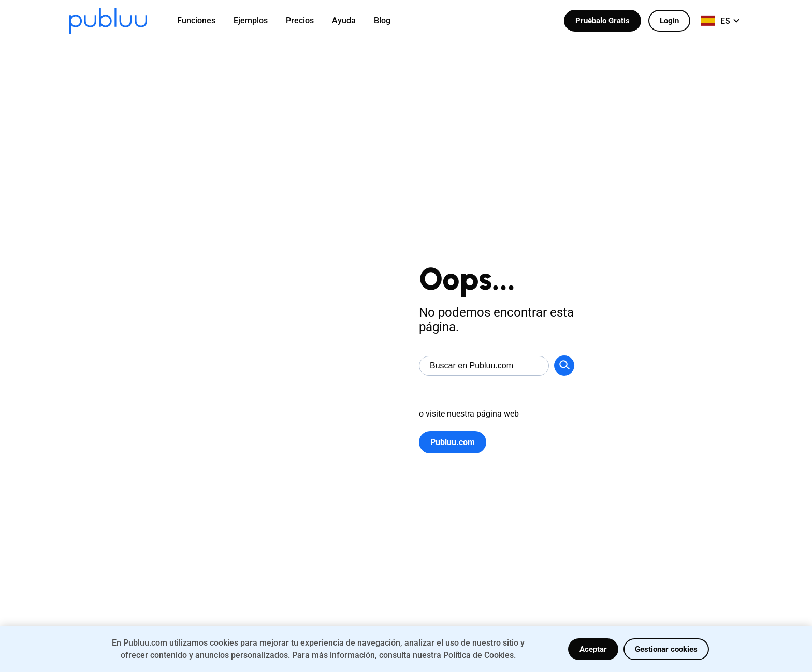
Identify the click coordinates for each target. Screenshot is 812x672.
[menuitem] (203, 21)
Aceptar (593, 649)
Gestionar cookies (666, 649)
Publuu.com (453, 442)
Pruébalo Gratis (603, 21)
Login (669, 21)
